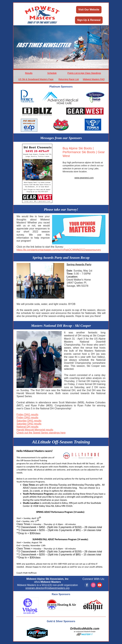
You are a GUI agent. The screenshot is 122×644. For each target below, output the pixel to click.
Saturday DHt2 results (29, 424)
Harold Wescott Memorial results (35, 430)
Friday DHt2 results (27, 417)
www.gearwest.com (84, 178)
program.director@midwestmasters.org (48, 588)
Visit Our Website (89, 10)
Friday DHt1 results (27, 414)
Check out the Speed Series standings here (41, 433)
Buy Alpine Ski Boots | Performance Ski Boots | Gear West (84, 152)
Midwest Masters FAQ (94, 79)
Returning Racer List (69, 79)
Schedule (52, 73)
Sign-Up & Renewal (89, 20)
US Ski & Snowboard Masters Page (36, 79)
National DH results (27, 427)
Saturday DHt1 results (29, 421)
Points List (73, 73)
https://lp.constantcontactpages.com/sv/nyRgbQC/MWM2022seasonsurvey (59, 250)
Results (29, 73)
